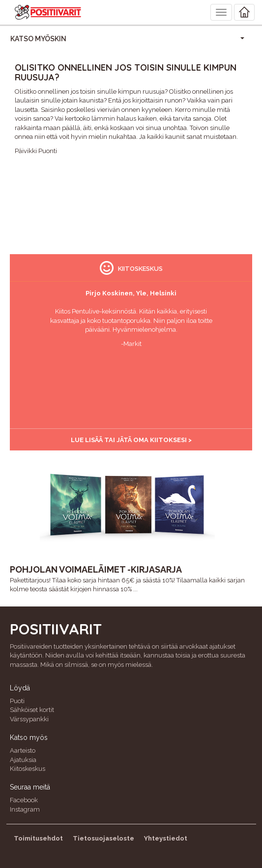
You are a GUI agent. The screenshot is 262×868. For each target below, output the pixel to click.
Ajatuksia (23, 760)
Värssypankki (29, 719)
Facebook (24, 800)
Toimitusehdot (38, 838)
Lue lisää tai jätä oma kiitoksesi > (131, 440)
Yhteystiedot (166, 838)
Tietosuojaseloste (103, 838)
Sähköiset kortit (32, 710)
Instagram (25, 809)
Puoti (17, 701)
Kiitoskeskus (28, 769)
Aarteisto (23, 750)
